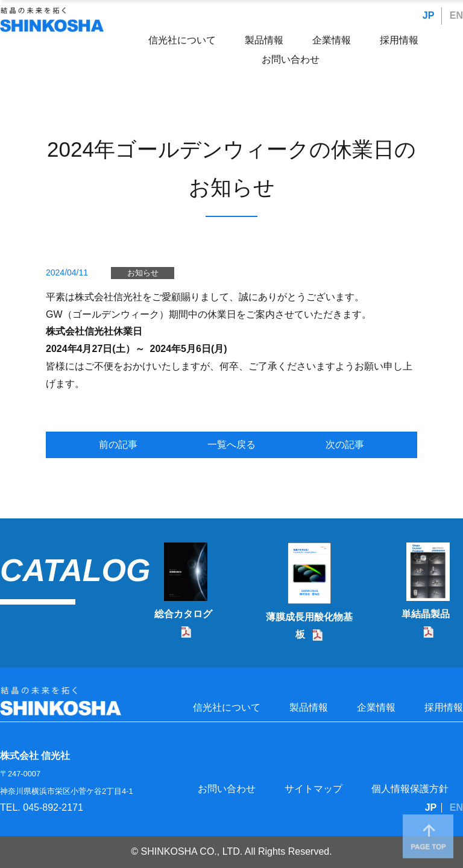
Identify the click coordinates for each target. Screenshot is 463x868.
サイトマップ (313, 789)
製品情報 (264, 40)
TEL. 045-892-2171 (42, 807)
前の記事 (118, 445)
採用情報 (399, 40)
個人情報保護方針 (410, 789)
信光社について (182, 40)
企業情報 (332, 40)
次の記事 (345, 445)
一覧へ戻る (231, 445)
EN (456, 15)
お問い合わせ (291, 59)
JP (429, 15)
